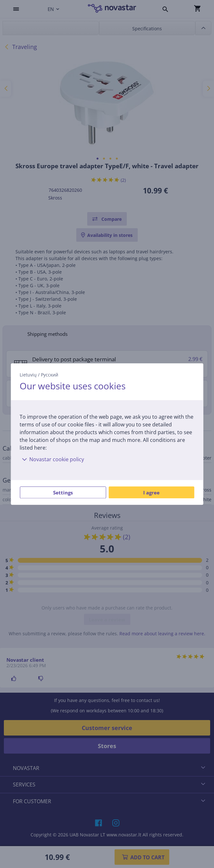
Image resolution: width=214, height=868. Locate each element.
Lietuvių (28, 375)
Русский (50, 375)
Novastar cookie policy (52, 459)
